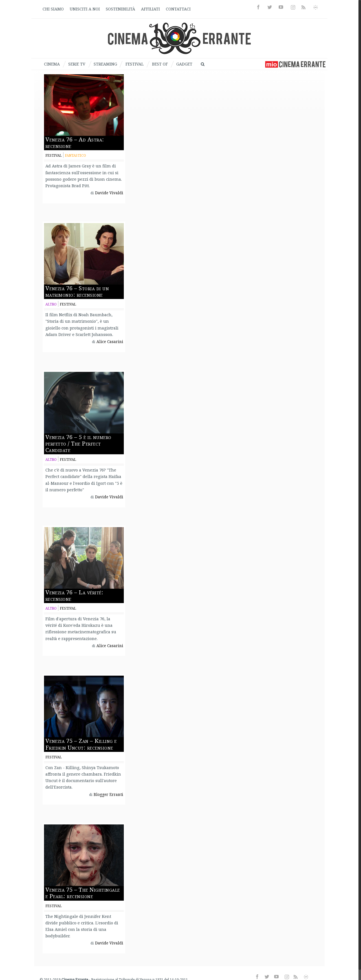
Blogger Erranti (108, 795)
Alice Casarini (110, 342)
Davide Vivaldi (109, 193)
